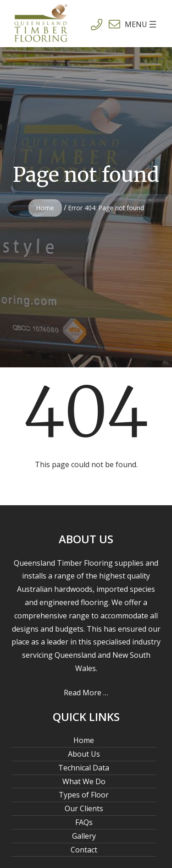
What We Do (84, 781)
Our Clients (84, 808)
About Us (84, 754)
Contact (84, 850)
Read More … (86, 693)
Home (45, 208)
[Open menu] (129, 24)
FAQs (84, 822)
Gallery (84, 836)
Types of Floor (84, 795)
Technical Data (84, 768)
